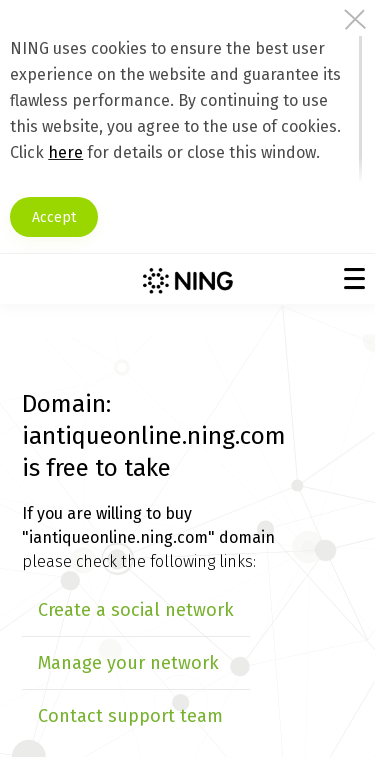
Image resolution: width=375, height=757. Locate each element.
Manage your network (128, 663)
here (65, 152)
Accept (54, 217)
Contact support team (130, 716)
